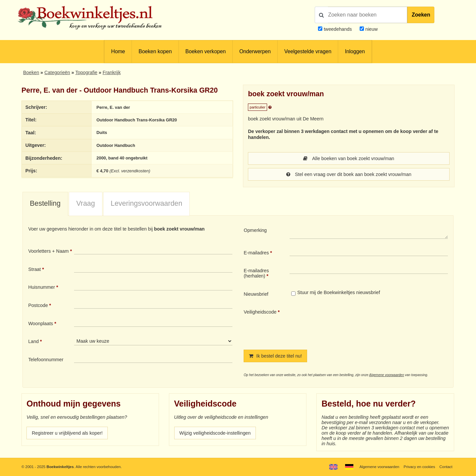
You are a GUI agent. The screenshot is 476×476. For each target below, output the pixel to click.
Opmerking (255, 230)
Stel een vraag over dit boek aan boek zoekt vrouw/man (349, 174)
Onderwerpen (255, 51)
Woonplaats (40, 324)
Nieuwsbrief (256, 294)
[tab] (45, 204)
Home (118, 51)
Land (33, 341)
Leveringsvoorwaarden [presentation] (147, 203)
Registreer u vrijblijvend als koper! (67, 433)
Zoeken (421, 15)
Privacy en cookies (419, 467)
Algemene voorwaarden (387, 375)
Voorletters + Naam (48, 251)
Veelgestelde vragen (308, 51)
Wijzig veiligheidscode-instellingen (215, 433)
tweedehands (338, 29)
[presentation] (345, 324)
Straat (34, 269)
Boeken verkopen (206, 51)
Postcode (38, 305)
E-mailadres (256, 253)
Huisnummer (41, 287)
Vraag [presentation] (86, 203)
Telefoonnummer (46, 360)
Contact (446, 467)
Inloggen (355, 51)
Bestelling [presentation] (45, 203)
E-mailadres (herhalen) (256, 273)
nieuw (371, 29)
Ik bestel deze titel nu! (275, 356)
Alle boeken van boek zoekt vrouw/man (349, 158)
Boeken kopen (155, 51)
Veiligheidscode (260, 312)
